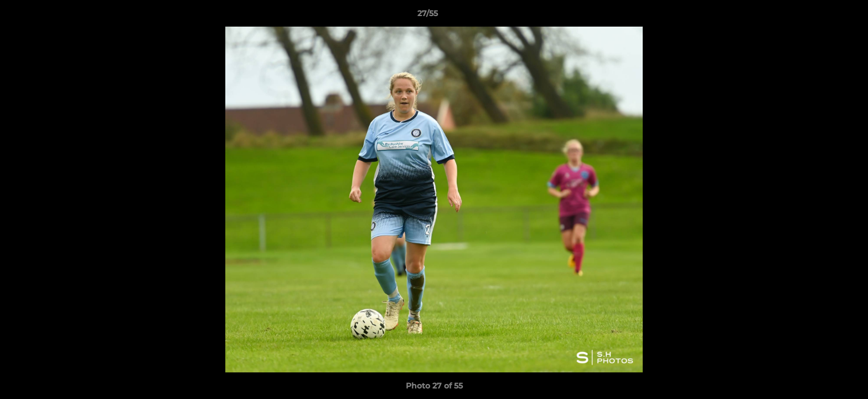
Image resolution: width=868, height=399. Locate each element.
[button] (821, 16)
